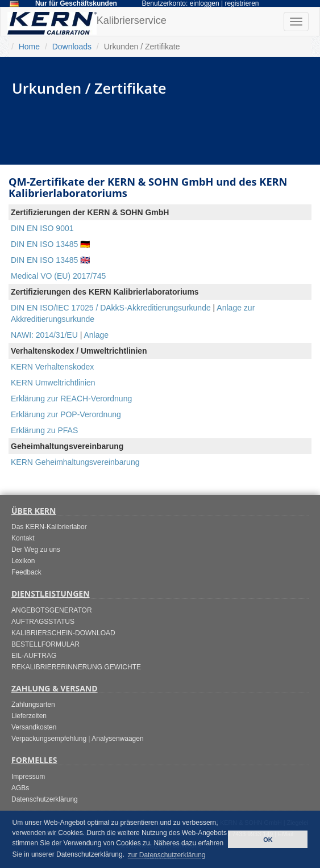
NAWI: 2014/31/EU (44, 335)
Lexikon (23, 561)
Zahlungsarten (33, 705)
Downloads (72, 47)
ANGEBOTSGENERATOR (52, 610)
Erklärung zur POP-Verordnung (66, 414)
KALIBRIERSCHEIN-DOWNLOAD (63, 633)
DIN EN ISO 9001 (42, 228)
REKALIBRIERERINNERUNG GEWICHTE (76, 667)
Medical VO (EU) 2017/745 (58, 276)
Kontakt (23, 538)
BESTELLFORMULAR (45, 644)
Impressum (28, 777)
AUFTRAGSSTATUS (43, 622)
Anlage (96, 335)
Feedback (26, 572)
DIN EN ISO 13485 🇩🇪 (50, 244)
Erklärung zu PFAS (44, 430)
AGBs (20, 788)
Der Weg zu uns (36, 550)
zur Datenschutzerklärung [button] (167, 855)
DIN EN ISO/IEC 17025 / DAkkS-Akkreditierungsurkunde (111, 308)
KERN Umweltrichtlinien (53, 383)
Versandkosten (34, 727)
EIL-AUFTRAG (34, 656)
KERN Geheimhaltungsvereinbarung (75, 462)
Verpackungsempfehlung (49, 739)
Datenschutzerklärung (45, 799)
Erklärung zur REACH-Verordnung (71, 399)
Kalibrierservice (87, 23)
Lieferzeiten (29, 716)
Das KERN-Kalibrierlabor (49, 527)
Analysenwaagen (117, 739)
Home (29, 47)
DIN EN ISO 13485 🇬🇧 (50, 260)
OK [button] (268, 840)
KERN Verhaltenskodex (52, 367)
